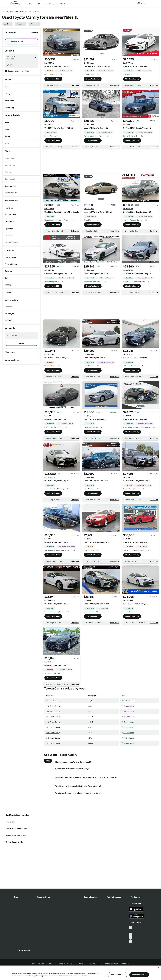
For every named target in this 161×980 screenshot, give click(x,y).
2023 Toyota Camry (53, 717)
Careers (81, 963)
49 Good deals (128, 717)
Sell (39, 3)
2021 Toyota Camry (53, 727)
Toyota (31, 11)
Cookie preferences (118, 975)
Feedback (125, 963)
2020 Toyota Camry (53, 733)
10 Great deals (128, 706)
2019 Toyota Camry (53, 738)
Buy (31, 3)
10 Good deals (127, 733)
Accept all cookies (139, 975)
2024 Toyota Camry (53, 711)
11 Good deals (127, 743)
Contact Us (52, 963)
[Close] (158, 967)
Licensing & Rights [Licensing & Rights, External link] (94, 963)
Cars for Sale (13, 11)
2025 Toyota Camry (53, 706)
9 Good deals (127, 727)
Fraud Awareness (112, 963)
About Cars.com (38, 963)
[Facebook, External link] (130, 931)
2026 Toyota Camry (53, 701)
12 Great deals (127, 711)
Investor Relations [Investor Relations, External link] (67, 963)
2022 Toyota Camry (53, 722)
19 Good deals (127, 701)
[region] (80, 973)
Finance (62, 3)
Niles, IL (23, 11)
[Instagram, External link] (130, 938)
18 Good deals (127, 722)
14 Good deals (127, 738)
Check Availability (53, 79)
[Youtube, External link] (130, 934)
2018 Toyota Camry (53, 743)
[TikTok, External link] (130, 927)
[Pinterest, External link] (130, 941)
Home (4, 11)
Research (50, 3)
